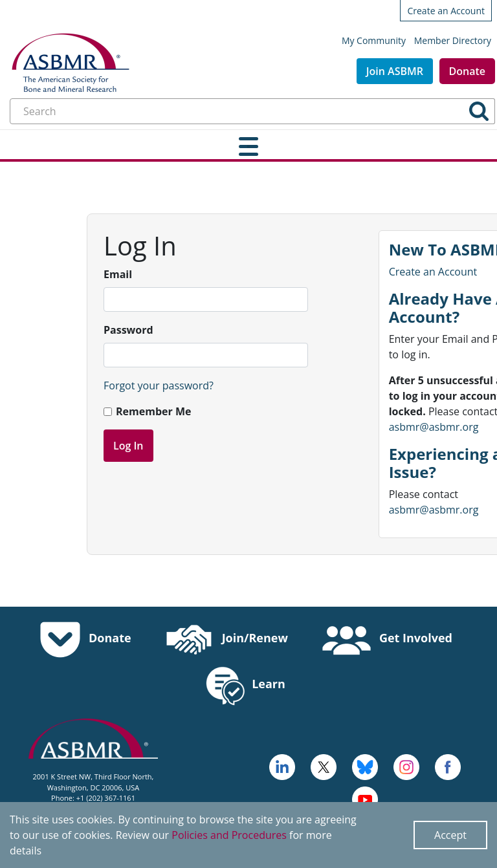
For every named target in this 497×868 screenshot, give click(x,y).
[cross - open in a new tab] (448, 766)
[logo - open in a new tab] (282, 766)
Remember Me (153, 411)
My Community (374, 40)
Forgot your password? (159, 385)
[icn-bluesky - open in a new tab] (365, 766)
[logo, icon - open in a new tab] (365, 798)
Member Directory (453, 40)
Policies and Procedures (229, 835)
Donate (467, 71)
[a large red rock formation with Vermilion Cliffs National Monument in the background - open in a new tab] (324, 766)
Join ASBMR (395, 71)
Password (128, 330)
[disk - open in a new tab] (406, 766)
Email (118, 274)
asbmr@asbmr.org (434, 427)
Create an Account (446, 11)
